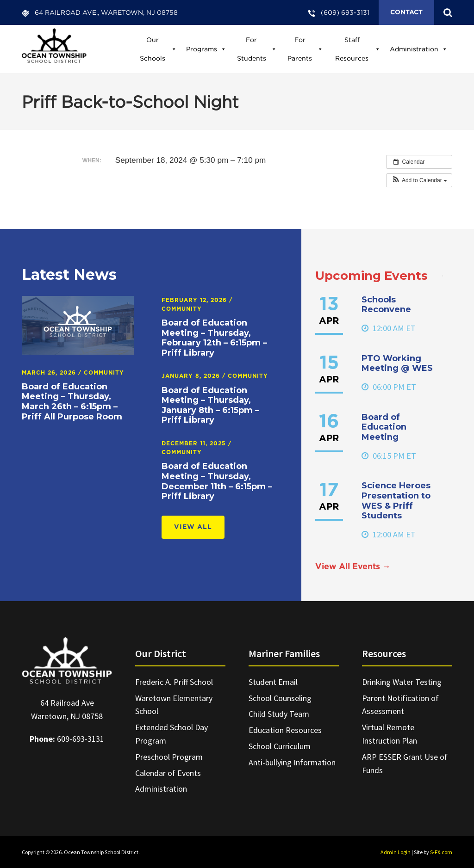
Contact (406, 12)
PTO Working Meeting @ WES (397, 363)
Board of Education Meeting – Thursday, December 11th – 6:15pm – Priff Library (217, 481)
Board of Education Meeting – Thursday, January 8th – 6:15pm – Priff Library (210, 405)
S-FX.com (441, 852)
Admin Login (396, 852)
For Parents (305, 49)
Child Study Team (279, 714)
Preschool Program (169, 757)
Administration (419, 49)
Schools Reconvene (386, 305)
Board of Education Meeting (384, 427)
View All (193, 527)
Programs (206, 49)
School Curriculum (280, 746)
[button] (419, 180)
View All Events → (353, 567)
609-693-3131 (81, 739)
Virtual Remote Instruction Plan (390, 734)
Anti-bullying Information (292, 762)
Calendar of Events (168, 773)
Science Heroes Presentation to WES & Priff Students (396, 501)
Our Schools (158, 49)
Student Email (273, 682)
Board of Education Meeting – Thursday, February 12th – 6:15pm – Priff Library (214, 338)
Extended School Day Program (172, 734)
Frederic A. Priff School (174, 682)
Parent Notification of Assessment (400, 705)
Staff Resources (358, 49)
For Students (257, 49)
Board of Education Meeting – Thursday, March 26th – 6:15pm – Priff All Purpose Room (72, 402)
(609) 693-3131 (345, 12)
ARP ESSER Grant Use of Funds (405, 763)
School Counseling (280, 698)
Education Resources (285, 730)
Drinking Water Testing (402, 682)
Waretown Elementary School (174, 705)
